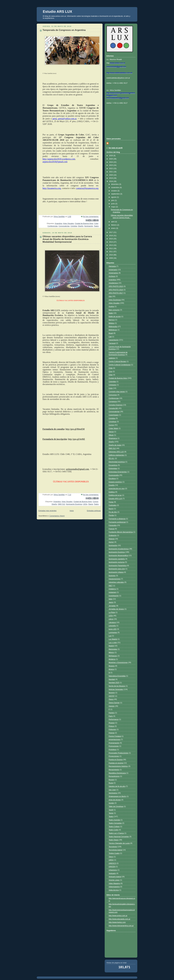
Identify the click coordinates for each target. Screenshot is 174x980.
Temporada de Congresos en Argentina (64, 30)
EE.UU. (111, 458)
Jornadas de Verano (116, 609)
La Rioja (112, 612)
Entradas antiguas (94, 511)
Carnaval (112, 343)
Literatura (112, 622)
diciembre (115, 184)
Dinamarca (113, 438)
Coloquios (112, 385)
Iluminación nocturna (116, 562)
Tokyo (111, 857)
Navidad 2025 (114, 683)
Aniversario (113, 270)
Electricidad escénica (117, 462)
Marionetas (113, 649)
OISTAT (112, 696)
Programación (114, 743)
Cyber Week (113, 428)
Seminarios (113, 793)
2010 (111, 255)
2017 (111, 232)
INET (111, 586)
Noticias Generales (116, 689)
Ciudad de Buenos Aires (84, 224)
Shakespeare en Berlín (117, 796)
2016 (111, 236)
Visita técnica (114, 890)
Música (111, 669)
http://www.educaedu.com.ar (119, 919)
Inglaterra (112, 589)
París (111, 716)
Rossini (111, 780)
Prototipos (112, 750)
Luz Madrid (113, 639)
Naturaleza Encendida (117, 676)
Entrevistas (113, 468)
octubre (114, 191)
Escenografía (114, 475)
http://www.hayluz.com (117, 922)
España (112, 485)
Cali (110, 337)
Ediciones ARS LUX (116, 452)
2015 (111, 239)
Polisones (112, 729)
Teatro (96, 226)
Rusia (111, 783)
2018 (111, 181)
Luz (110, 636)
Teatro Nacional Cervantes (119, 837)
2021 (111, 172)
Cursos (96, 502)
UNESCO (112, 863)
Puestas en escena (116, 763)
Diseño (81, 226)
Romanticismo (114, 776)
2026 (111, 156)
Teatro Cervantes (115, 823)
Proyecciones (114, 756)
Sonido (111, 803)
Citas (111, 375)
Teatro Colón (114, 830)
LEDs (85, 504)
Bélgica (111, 323)
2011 (111, 252)
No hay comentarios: (91, 217)
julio (113, 200)
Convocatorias (64, 226)
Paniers (112, 713)
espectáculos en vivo (117, 489)
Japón (111, 602)
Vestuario (112, 873)
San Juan (112, 790)
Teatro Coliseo (114, 827)
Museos (112, 666)
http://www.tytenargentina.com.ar (121, 926)
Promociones (114, 746)
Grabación (113, 535)
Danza (111, 432)
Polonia (111, 733)
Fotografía (112, 525)
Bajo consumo (114, 310)
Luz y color (113, 643)
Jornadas (112, 606)
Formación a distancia (117, 519)
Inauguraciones (114, 579)
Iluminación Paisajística (118, 566)
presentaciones (114, 740)
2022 (111, 169)
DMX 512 (62, 504)
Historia (112, 539)
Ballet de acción (115, 317)
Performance (114, 719)
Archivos (112, 276)
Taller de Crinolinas (116, 806)
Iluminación (89, 226)
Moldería (112, 659)
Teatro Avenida (114, 820)
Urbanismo (113, 870)
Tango (111, 813)
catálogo (112, 358)
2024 (111, 162)
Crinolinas (112, 422)
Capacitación (114, 340)
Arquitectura (113, 283)
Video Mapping (114, 883)
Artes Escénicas (115, 300)
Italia (110, 599)
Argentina (58, 224)
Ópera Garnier (114, 703)
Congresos (113, 402)
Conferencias (53, 226)
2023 (111, 165)
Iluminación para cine (117, 569)
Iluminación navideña (117, 559)
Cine (110, 372)
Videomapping (114, 887)
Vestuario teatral (115, 877)
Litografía (112, 626)
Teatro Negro (114, 840)
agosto (114, 197)
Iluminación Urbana (116, 572)
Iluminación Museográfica (118, 556)
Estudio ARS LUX (58, 12)
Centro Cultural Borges (117, 361)
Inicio (72, 511)
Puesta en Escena (116, 760)
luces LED (112, 629)
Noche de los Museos (117, 686)
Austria (111, 306)
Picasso (112, 723)
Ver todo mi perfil (115, 148)
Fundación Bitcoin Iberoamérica (121, 532)
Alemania (112, 266)
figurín (111, 509)
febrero (114, 225)
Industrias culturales (116, 582)
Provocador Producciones (118, 753)
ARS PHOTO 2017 (116, 293)
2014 (111, 242)
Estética (112, 492)
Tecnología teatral (115, 850)
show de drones (115, 800)
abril (113, 222)
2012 (111, 248)
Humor (111, 542)
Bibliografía (113, 327)
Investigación (114, 596)
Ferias (111, 502)
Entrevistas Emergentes (118, 472)
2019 (111, 178)
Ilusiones (112, 576)
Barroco (112, 320)
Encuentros (113, 465)
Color (96, 224)
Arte (110, 296)
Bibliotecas (113, 330)
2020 (111, 175)
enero (114, 228)
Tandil (111, 810)
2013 (111, 245)
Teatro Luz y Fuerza (116, 833)
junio (113, 204)
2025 (111, 159)
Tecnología (113, 847)
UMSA (111, 860)
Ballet (111, 313)
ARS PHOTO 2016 (116, 290)
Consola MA (113, 408)
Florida (111, 515)
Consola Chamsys (116, 405)
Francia (111, 529)
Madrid (111, 646)
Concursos (113, 395)
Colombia (112, 382)
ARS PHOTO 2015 (116, 286)
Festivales (112, 505)
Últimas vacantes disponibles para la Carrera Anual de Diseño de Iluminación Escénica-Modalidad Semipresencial (67, 239)
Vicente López (114, 880)
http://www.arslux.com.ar (118, 916)
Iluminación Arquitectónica (119, 549)
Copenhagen (114, 415)
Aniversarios (113, 273)
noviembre (115, 188)
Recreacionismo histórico (118, 766)
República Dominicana (117, 773)
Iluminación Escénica (74, 504)
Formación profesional (117, 522)
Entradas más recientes (47, 511)
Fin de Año (113, 512)
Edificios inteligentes (116, 455)
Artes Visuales (68, 224)
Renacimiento (114, 770)
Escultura (112, 479)
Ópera (91, 504)
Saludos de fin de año (117, 786)
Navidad (112, 679)
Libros (111, 619)
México (111, 652)
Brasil (111, 333)
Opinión (112, 706)
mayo (114, 207)
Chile (111, 368)
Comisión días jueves (117, 392)
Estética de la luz (115, 495)
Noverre (112, 693)
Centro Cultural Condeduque (120, 365)
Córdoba (74, 226)
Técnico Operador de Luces (119, 843)
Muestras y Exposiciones (118, 663)
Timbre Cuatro (114, 853)
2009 (111, 258)
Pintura (111, 726)
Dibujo (111, 435)
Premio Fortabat (115, 736)
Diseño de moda (115, 445)
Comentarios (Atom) (57, 516)
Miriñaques (113, 656)
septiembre (116, 194)
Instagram (112, 592)
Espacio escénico (115, 482)
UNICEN (112, 867)
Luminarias (113, 633)
